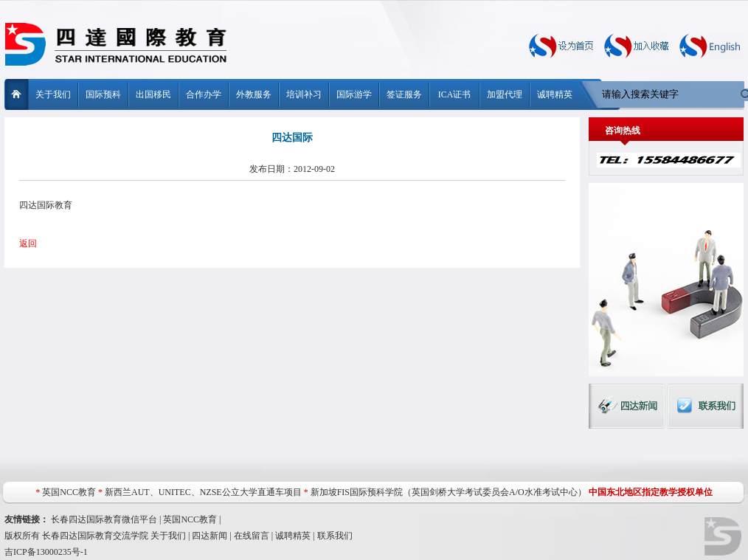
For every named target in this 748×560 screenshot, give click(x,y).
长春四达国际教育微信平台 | (107, 519)
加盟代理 (505, 94)
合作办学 (204, 94)
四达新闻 (209, 536)
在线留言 (252, 536)
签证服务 (404, 94)
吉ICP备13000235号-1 (46, 552)
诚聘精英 (555, 94)
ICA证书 (455, 94)
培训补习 (304, 94)
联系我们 (335, 536)
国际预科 (103, 94)
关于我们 (53, 94)
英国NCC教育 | (192, 519)
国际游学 (354, 94)
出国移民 (153, 94)
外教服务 (254, 94)
